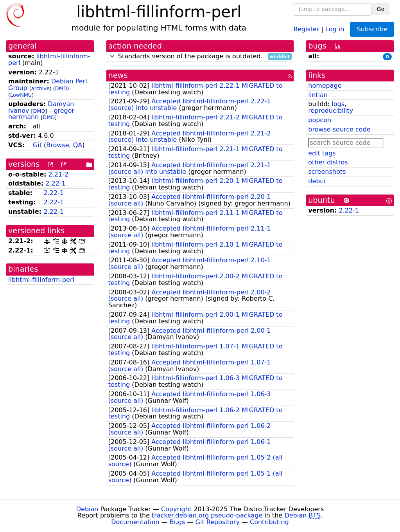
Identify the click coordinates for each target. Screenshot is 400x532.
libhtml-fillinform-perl (49, 60)
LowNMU (21, 95)
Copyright (176, 509)
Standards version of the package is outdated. (200, 57)
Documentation (135, 522)
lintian (318, 95)
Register (307, 29)
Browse (57, 145)
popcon (320, 120)
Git (37, 145)
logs (338, 104)
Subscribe (372, 29)
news (118, 75)
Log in (335, 29)
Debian (87, 509)
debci (317, 181)
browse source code (339, 129)
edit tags (322, 153)
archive (40, 88)
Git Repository (218, 522)
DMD (61, 88)
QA (78, 145)
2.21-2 (59, 174)
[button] (112, 56)
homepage (325, 86)
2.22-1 (56, 183)
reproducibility (331, 111)
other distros (328, 162)
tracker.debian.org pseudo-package (207, 515)
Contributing (269, 522)
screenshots (327, 172)
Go (381, 9)
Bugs (178, 522)
